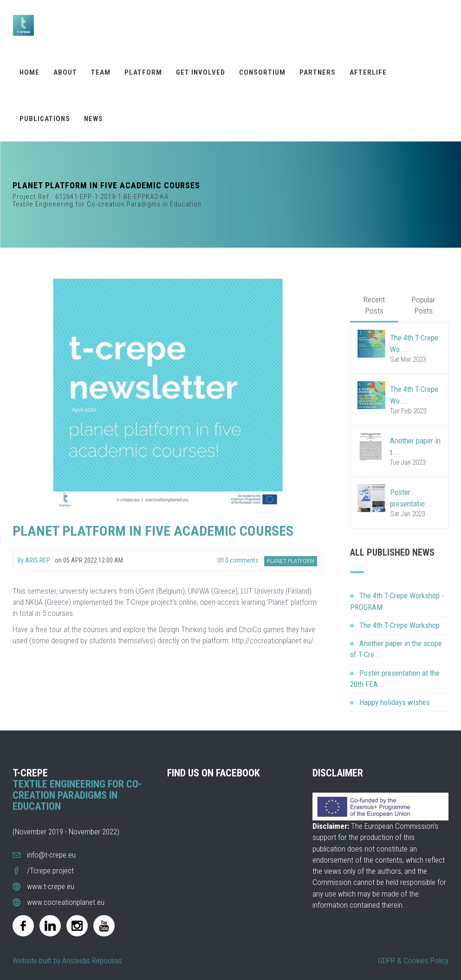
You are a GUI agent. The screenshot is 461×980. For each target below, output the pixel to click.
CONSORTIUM (262, 70)
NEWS (94, 116)
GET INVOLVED (201, 70)
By (34, 560)
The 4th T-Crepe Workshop (399, 625)
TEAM (101, 70)
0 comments (238, 560)
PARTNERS (318, 70)
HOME (29, 70)
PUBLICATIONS (45, 116)
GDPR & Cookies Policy (413, 961)
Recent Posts (374, 305)
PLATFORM (143, 70)
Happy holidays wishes (395, 702)
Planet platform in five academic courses (153, 531)
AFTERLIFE (368, 70)
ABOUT (65, 70)
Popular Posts (423, 305)
